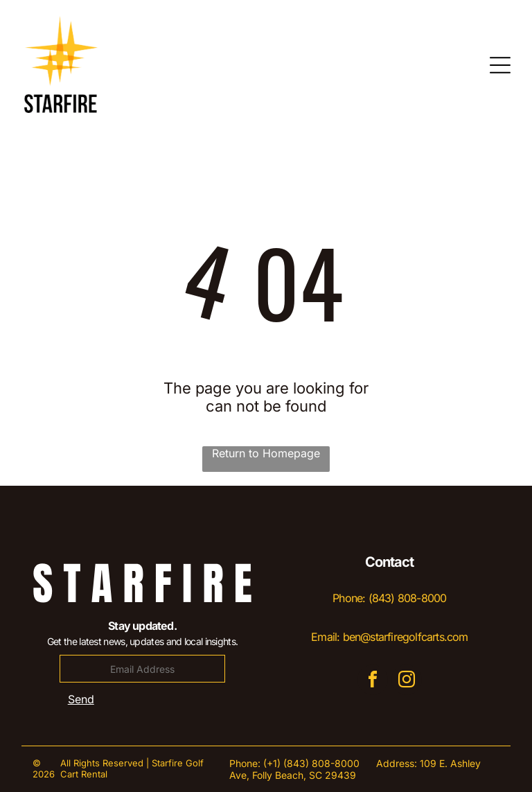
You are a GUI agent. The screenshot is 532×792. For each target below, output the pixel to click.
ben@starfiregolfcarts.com (406, 637)
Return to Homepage (266, 453)
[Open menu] (500, 65)
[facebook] (373, 681)
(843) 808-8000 (408, 598)
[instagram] (407, 681)
